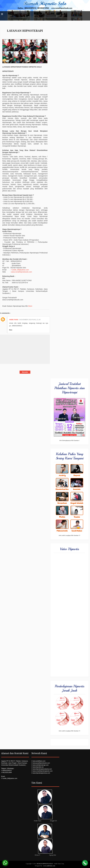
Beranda (25, 372)
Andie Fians (14, 320)
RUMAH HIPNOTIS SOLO (45, 864)
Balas (11, 330)
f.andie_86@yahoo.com (20, 270)
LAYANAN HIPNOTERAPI (25, 31)
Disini (30, 306)
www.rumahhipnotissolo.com (22, 272)
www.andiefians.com (49, 866)
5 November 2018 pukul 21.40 (30, 320)
